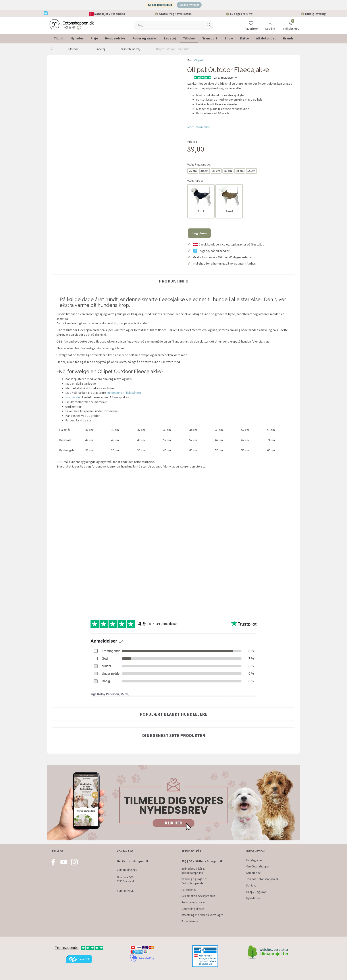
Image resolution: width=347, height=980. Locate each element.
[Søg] (209, 27)
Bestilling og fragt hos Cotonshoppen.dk (194, 881)
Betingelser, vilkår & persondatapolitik (193, 871)
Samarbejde (253, 873)
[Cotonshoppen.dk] (72, 26)
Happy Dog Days (256, 892)
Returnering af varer (193, 902)
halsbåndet (133, 394)
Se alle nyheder (190, 6)
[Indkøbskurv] (291, 24)
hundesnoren (115, 394)
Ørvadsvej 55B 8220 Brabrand (125, 879)
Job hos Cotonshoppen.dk (262, 879)
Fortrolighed (189, 890)
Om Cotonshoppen (258, 866)
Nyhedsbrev (253, 898)
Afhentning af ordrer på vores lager (202, 915)
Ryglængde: (199, 166)
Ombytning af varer (193, 909)
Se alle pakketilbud (159, 6)
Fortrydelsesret (190, 921)
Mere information (199, 129)
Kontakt (251, 886)
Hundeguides (254, 860)
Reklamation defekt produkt (198, 896)
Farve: (195, 182)
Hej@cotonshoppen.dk (133, 861)
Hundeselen (73, 399)
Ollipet (199, 62)
